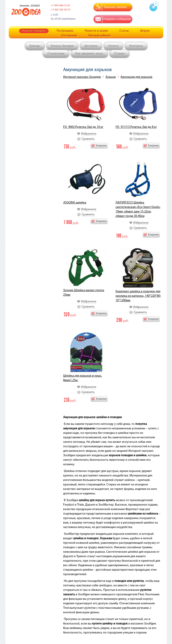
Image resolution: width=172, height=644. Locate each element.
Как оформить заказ (89, 54)
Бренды (35, 46)
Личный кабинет (100, 36)
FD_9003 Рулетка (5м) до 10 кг (83, 127)
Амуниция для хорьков (136, 77)
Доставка (91, 46)
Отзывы (119, 54)
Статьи (124, 31)
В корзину (101, 146)
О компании (56, 54)
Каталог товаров (34, 31)
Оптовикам (69, 36)
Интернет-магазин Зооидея (82, 77)
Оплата (113, 46)
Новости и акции (96, 31)
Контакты (136, 46)
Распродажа (65, 31)
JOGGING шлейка (75, 203)
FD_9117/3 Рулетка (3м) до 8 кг (136, 127)
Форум (145, 31)
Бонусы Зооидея (62, 46)
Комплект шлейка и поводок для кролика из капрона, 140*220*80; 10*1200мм (138, 296)
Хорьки (111, 77)
